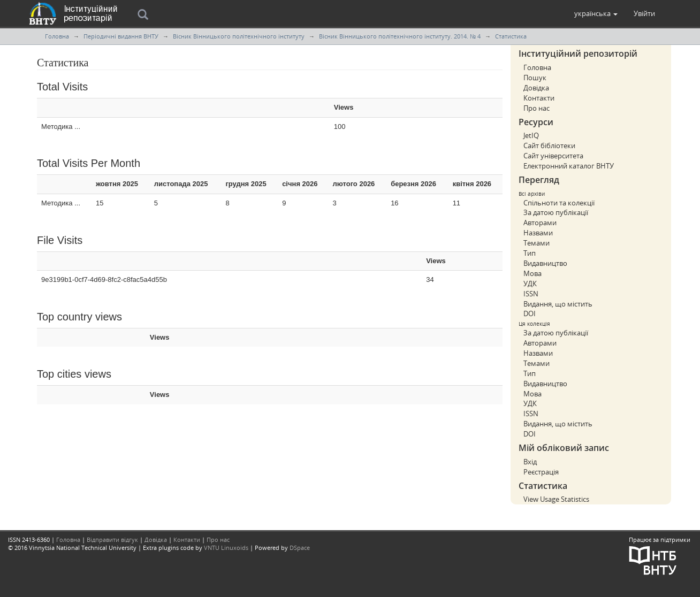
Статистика (511, 36)
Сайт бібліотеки (549, 146)
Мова (532, 273)
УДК (530, 284)
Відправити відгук (112, 539)
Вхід (530, 462)
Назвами (538, 233)
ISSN (531, 294)
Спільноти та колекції (559, 203)
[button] (596, 13)
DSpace (300, 548)
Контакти (539, 98)
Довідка (536, 88)
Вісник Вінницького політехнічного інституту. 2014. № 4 (400, 36)
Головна (57, 36)
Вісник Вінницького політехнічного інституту (239, 36)
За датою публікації (556, 212)
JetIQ (531, 135)
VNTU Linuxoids (226, 548)
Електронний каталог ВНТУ (569, 166)
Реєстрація (541, 472)
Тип (530, 253)
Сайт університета (553, 156)
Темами (537, 243)
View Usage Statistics (556, 499)
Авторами (540, 223)
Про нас (537, 108)
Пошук (535, 78)
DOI (530, 313)
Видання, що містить (558, 304)
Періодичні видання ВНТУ (121, 36)
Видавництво (545, 263)
